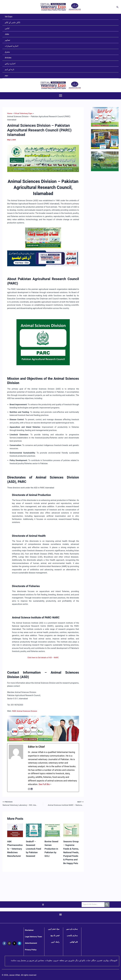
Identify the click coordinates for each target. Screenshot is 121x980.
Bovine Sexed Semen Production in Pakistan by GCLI (52, 849)
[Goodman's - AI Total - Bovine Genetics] (43, 728)
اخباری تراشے (10, 64)
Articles (8, 58)
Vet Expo (9, 17)
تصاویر (7, 40)
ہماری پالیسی (72, 935)
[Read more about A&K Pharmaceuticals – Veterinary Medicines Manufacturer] (15, 831)
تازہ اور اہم (9, 69)
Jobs (7, 34)
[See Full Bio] (51, 784)
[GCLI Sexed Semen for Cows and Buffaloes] (43, 158)
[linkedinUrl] (32, 789)
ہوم (6, 75)
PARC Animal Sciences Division (25, 711)
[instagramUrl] (29, 789)
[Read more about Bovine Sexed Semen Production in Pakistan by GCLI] (52, 831)
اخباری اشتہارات (12, 46)
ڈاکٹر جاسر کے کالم (12, 22)
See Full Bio (44, 784)
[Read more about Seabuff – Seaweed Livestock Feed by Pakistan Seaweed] (34, 831)
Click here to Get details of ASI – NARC (43, 658)
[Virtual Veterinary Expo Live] (43, 258)
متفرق (7, 52)
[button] (118, 7)
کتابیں (7, 28)
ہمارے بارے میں (72, 929)
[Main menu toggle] (61, 96)
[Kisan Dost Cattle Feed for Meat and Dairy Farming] (43, 238)
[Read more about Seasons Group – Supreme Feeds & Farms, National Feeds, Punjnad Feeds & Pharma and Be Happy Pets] (71, 831)
